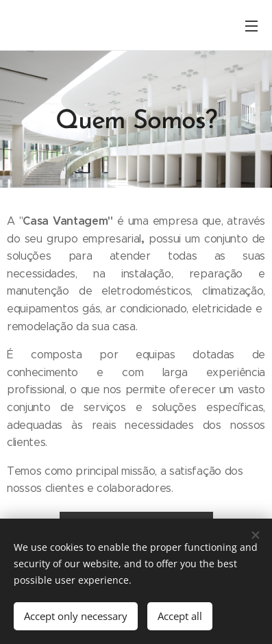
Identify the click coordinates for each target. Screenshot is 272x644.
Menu (251, 26)
